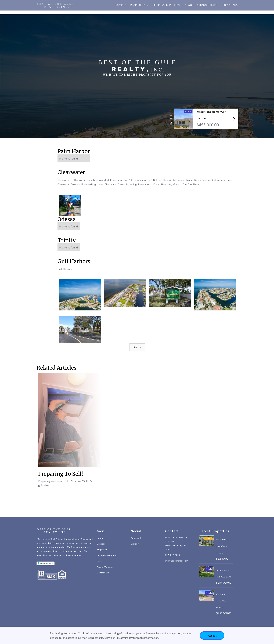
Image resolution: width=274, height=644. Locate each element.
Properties (102, 550)
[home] (54, 5)
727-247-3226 (172, 555)
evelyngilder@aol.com (177, 561)
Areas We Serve (105, 567)
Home (100, 538)
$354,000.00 (224, 582)
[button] (140, 5)
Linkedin (135, 544)
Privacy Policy (47, 563)
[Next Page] (137, 347)
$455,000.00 (208, 125)
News (100, 561)
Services (101, 544)
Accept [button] (212, 636)
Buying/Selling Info (107, 555)
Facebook (136, 538)
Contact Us (103, 573)
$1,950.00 (222, 558)
